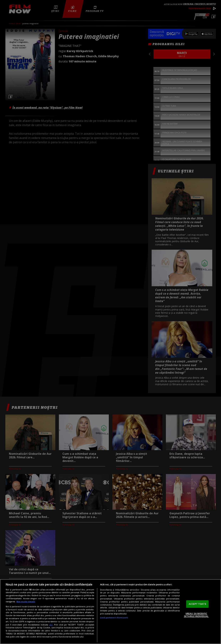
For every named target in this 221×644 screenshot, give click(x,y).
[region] (110, 612)
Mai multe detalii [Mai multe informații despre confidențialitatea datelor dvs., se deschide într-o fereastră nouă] (26, 601)
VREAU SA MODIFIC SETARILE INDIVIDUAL (196, 615)
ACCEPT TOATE (197, 604)
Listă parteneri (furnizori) (114, 618)
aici (51, 625)
